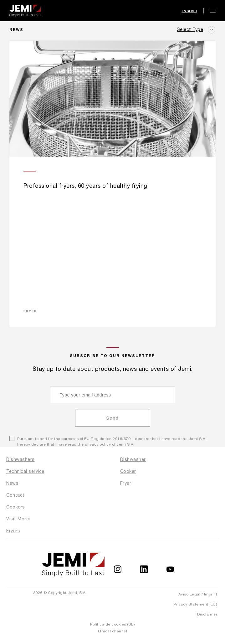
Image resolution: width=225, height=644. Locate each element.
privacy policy (98, 444)
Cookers (16, 507)
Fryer (126, 483)
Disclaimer (207, 614)
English (190, 11)
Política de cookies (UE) (112, 624)
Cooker (128, 471)
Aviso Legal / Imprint (198, 594)
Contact (15, 495)
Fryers (13, 531)
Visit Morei (18, 519)
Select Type (190, 29)
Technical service (25, 471)
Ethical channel (113, 631)
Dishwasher (133, 459)
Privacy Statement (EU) (195, 604)
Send (112, 418)
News (12, 483)
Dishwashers (20, 459)
